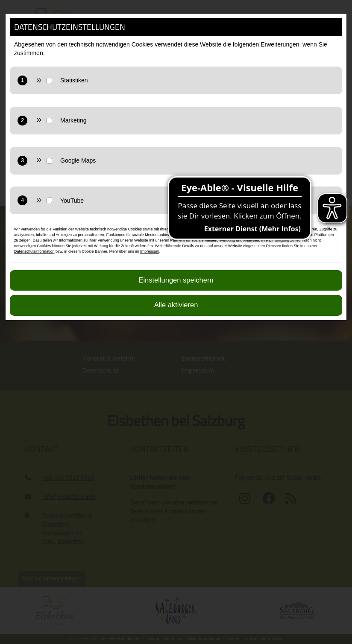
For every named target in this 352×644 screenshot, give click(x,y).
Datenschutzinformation (34, 251)
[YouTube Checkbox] (49, 200)
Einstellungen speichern (176, 280)
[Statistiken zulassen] (196, 80)
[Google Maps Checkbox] (49, 161)
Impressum (150, 251)
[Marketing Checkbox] (49, 121)
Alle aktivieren (176, 305)
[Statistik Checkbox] (49, 80)
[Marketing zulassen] (196, 120)
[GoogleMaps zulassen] (196, 160)
